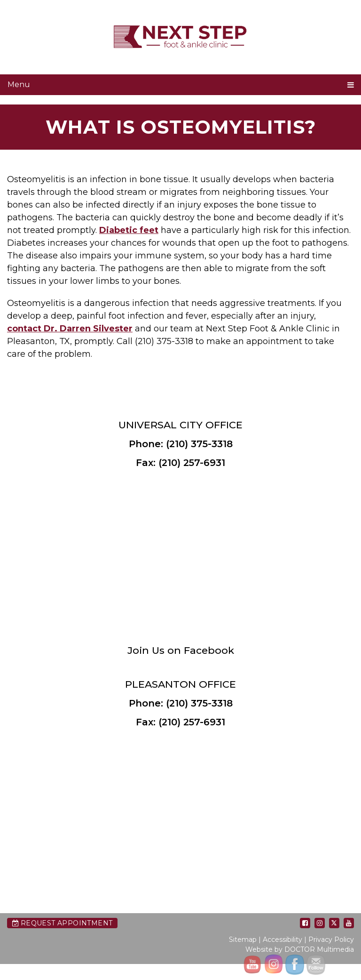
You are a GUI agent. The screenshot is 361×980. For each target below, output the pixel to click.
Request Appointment (62, 923)
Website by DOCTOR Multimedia (300, 949)
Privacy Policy (331, 940)
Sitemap (243, 940)
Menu (19, 84)
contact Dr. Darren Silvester (70, 329)
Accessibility (283, 940)
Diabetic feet (129, 230)
